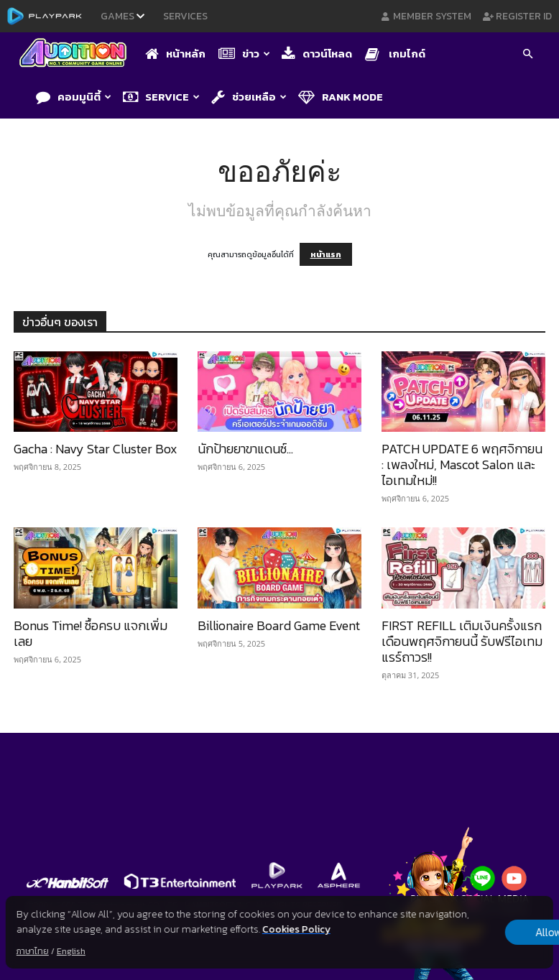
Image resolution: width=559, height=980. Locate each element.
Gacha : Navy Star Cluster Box (96, 449)
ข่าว (244, 54)
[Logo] (77, 54)
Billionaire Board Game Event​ (279, 625)
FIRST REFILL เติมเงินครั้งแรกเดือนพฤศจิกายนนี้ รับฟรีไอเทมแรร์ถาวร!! (462, 641)
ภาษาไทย (33, 951)
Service (161, 97)
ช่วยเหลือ (249, 97)
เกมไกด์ (395, 54)
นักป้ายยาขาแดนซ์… (245, 449)
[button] (527, 55)
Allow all (478, 933)
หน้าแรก (326, 254)
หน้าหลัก (175, 54)
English (71, 951)
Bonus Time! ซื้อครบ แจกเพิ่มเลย (91, 633)
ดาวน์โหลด (317, 54)
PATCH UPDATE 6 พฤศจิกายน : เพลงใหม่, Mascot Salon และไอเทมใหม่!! (462, 464)
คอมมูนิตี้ (74, 97)
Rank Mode (341, 97)
